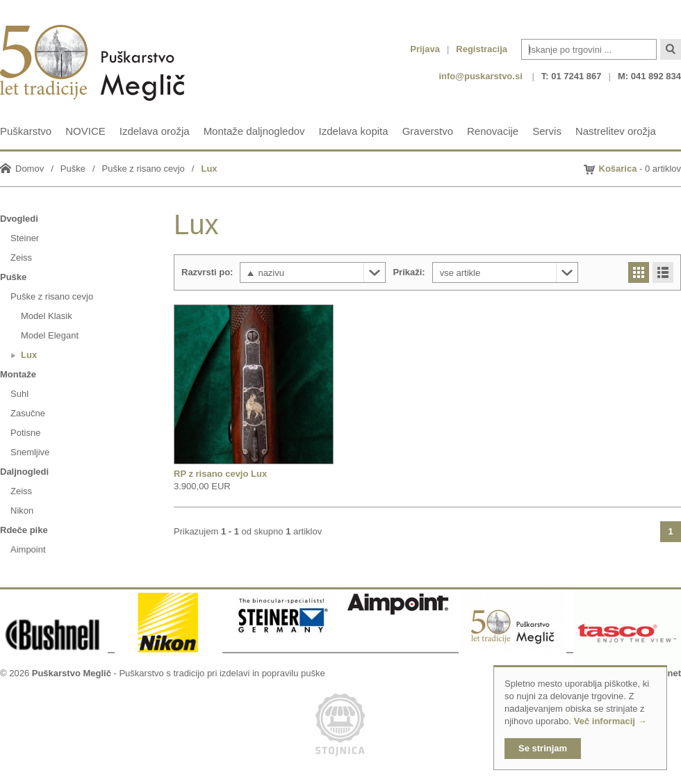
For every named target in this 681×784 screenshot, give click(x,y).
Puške (73, 169)
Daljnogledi (24, 472)
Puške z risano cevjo (143, 169)
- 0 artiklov (640, 169)
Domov (30, 169)
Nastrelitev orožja (616, 131)
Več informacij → (610, 721)
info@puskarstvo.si (480, 76)
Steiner (25, 238)
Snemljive (30, 452)
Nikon (22, 511)
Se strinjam (543, 748)
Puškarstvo (26, 131)
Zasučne (28, 413)
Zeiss (21, 258)
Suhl (19, 394)
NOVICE (85, 131)
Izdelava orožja (155, 131)
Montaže (18, 374)
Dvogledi (19, 219)
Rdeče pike (24, 530)
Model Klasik (47, 316)
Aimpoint (28, 549)
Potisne (25, 433)
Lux (209, 169)
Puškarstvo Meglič (72, 673)
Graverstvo (428, 131)
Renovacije (493, 131)
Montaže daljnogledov (254, 131)
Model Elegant (50, 335)
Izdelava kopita (354, 131)
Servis (547, 131)
